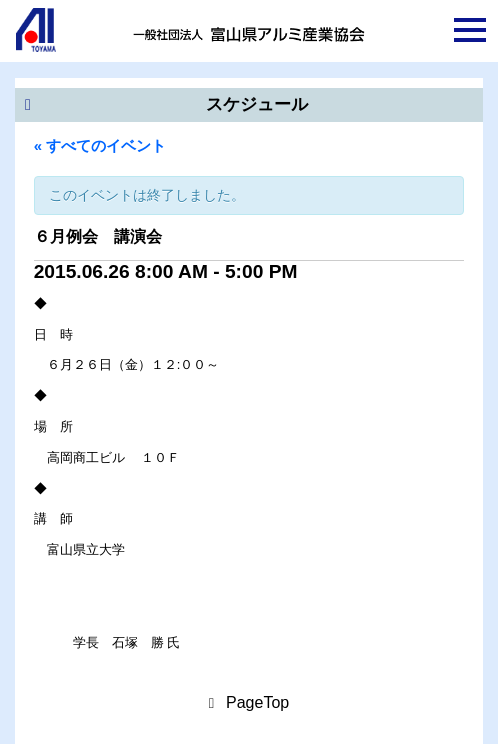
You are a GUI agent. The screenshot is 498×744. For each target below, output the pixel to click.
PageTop (257, 702)
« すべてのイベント (100, 145)
